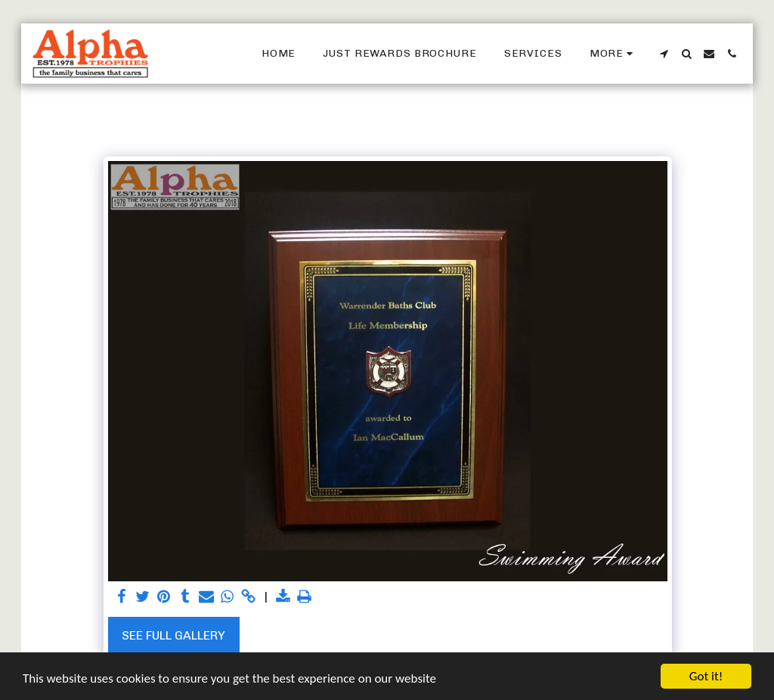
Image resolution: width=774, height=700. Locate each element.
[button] (664, 54)
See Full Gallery (173, 635)
